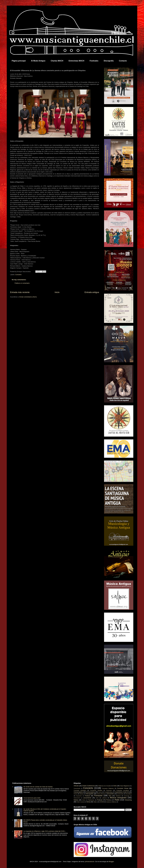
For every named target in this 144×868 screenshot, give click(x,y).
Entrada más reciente (20, 292)
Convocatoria (91, 792)
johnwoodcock (90, 862)
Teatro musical (80, 802)
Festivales (94, 61)
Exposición (79, 796)
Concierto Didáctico (108, 788)
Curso (75, 794)
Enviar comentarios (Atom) (28, 297)
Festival (87, 796)
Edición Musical (101, 794)
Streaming (128, 800)
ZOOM (102, 802)
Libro (97, 798)
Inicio (57, 292)
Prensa (109, 800)
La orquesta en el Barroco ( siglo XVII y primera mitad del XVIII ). (44, 831)
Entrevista (120, 794)
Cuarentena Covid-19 (122, 792)
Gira (110, 796)
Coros (100, 792)
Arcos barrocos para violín (32, 798)
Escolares (129, 794)
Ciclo (115, 786)
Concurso (109, 790)
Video (95, 802)
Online (84, 800)
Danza (82, 794)
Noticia (76, 800)
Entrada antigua (92, 292)
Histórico (118, 796)
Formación (98, 796)
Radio (117, 800)
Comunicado (77, 788)
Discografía (109, 61)
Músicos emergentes (118, 798)
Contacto (123, 61)
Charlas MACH (57, 61)
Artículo (76, 786)
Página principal (19, 61)
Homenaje (127, 796)
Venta (88, 802)
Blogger (111, 862)
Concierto (18, 275)
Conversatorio (78, 792)
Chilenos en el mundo (104, 786)
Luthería (104, 798)
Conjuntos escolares (123, 790)
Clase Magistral (124, 786)
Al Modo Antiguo (38, 61)
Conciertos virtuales (96, 790)
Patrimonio (91, 800)
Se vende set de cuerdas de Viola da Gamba (38, 787)
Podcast (100, 800)
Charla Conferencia (88, 786)
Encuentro (111, 794)
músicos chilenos (111, 802)
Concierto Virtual (123, 788)
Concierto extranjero (80, 790)
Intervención (77, 798)
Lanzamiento (87, 798)
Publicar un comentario (22, 283)
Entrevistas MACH (76, 61)
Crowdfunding (108, 792)
